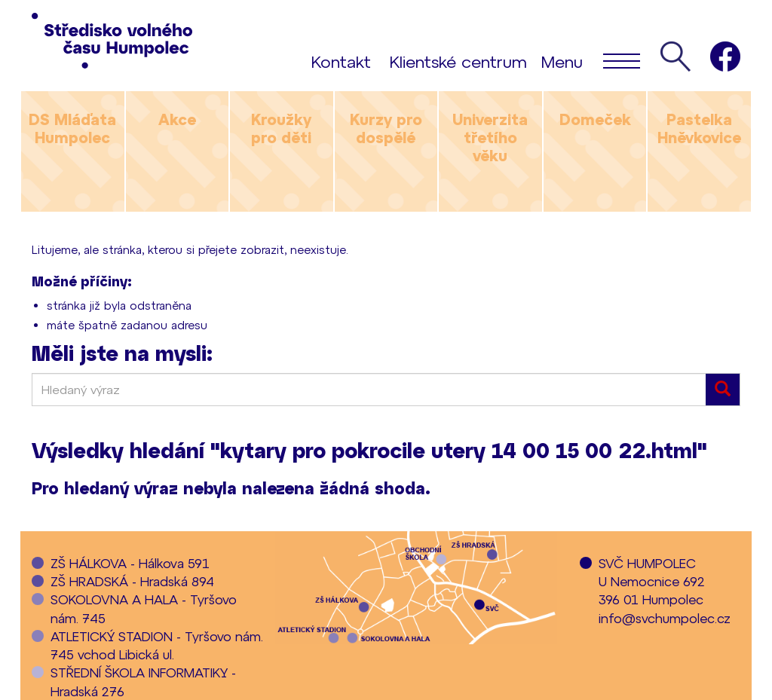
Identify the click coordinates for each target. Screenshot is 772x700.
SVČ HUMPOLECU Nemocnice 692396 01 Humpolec (652, 581)
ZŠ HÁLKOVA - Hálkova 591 (130, 563)
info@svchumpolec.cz (665, 618)
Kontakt (341, 61)
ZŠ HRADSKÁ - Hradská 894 (132, 581)
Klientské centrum (458, 61)
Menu (591, 60)
